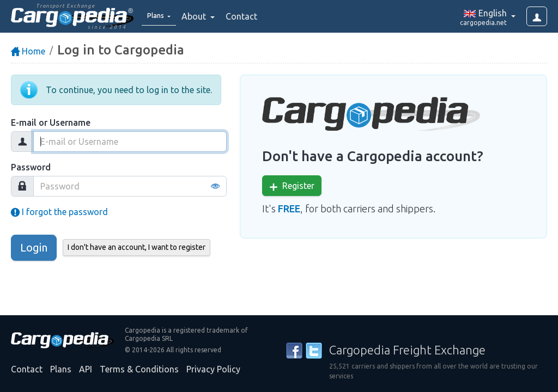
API (86, 369)
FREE (289, 209)
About (202, 16)
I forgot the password (59, 212)
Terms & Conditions (139, 369)
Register (292, 186)
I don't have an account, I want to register (137, 247)
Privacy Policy (213, 369)
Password (31, 167)
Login (34, 247)
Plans (61, 369)
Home (28, 51)
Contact (249, 16)
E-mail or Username (51, 122)
